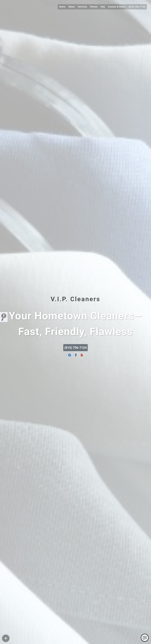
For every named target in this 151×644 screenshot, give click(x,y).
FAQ (103, 7)
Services (82, 7)
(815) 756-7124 (137, 7)
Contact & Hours (117, 7)
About (72, 7)
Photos (94, 7)
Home (62, 7)
